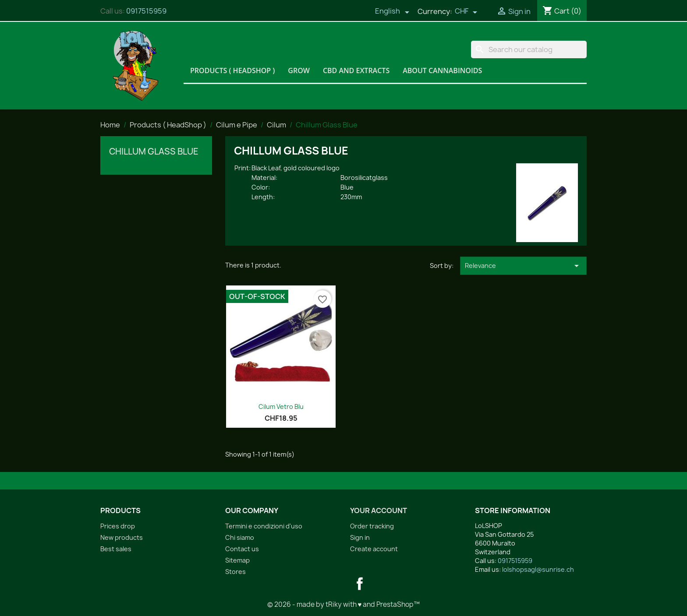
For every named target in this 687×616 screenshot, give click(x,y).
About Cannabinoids (442, 70)
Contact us (242, 549)
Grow (299, 70)
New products (122, 537)
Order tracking (372, 526)
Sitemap (237, 560)
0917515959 (146, 11)
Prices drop (118, 526)
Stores (235, 572)
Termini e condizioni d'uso (264, 526)
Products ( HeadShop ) (232, 70)
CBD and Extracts (356, 70)
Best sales (116, 549)
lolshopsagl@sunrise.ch (538, 569)
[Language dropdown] (392, 12)
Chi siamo (240, 537)
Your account (379, 510)
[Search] (529, 49)
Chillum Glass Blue (154, 151)
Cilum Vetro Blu (281, 407)
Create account (374, 549)
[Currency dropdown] (466, 12)
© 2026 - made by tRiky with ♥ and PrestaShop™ (344, 604)
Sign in (360, 537)
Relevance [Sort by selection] (523, 266)
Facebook (360, 584)
